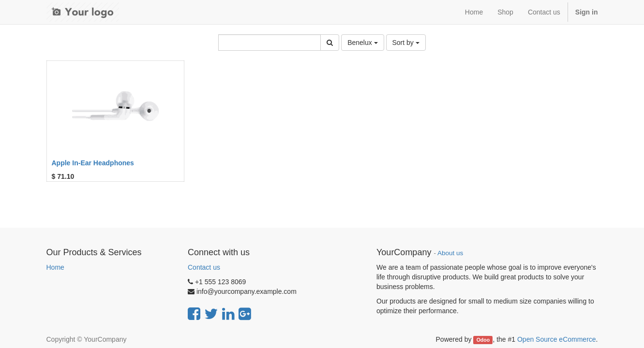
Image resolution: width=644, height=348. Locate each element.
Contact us (204, 267)
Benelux (362, 43)
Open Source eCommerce (557, 339)
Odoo (483, 340)
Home (55, 267)
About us (450, 253)
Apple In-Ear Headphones (93, 163)
